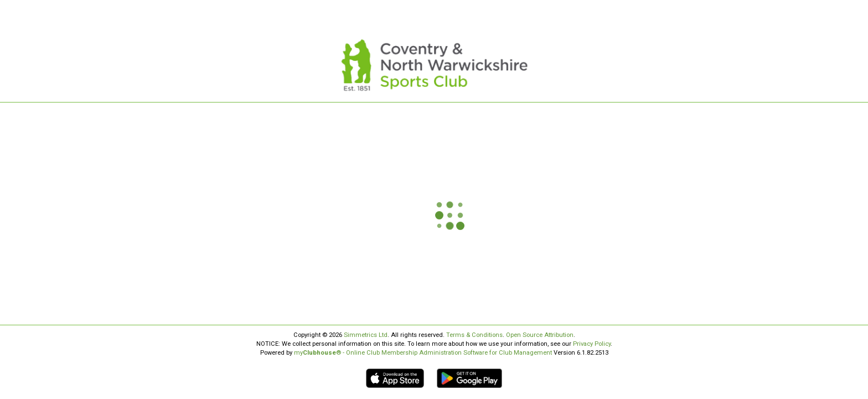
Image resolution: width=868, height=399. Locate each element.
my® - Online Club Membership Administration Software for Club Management (423, 353)
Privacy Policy (592, 344)
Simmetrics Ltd (366, 335)
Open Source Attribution (540, 335)
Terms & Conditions (474, 335)
